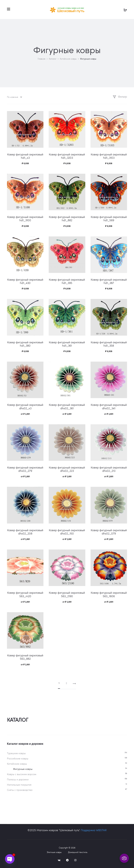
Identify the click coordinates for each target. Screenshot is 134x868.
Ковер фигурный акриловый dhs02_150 (67, 532)
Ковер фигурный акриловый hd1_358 (109, 344)
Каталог (53, 59)
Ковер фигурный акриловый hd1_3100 (25, 218)
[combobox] (14, 97)
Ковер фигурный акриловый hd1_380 (25, 344)
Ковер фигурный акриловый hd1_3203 (67, 156)
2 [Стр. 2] (66, 683)
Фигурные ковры (23, 769)
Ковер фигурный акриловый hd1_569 (109, 218)
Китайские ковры (68, 59)
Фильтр (120, 96)
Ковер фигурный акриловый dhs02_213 (109, 469)
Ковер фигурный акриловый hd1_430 (25, 281)
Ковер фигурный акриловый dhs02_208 (25, 532)
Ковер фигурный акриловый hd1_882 (67, 218)
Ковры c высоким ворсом (22, 774)
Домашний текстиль (78, 852)
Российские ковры (18, 758)
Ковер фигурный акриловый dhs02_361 (67, 406)
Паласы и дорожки (18, 779)
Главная (42, 59)
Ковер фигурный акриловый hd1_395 (67, 281)
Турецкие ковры (16, 753)
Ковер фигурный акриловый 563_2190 (67, 594)
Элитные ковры (54, 852)
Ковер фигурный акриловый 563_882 (25, 657)
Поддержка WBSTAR (94, 830)
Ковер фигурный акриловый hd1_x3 (25, 156)
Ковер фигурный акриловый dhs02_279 (25, 469)
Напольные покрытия (19, 785)
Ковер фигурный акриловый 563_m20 (25, 594)
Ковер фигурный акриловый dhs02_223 (67, 469)
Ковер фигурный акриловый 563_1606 (109, 594)
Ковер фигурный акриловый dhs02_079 (109, 532)
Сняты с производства (20, 790)
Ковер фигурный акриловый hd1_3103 (109, 156)
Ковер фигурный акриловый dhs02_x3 (25, 406)
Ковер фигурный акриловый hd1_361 (67, 344)
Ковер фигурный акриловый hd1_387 (109, 281)
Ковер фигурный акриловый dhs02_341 (109, 406)
